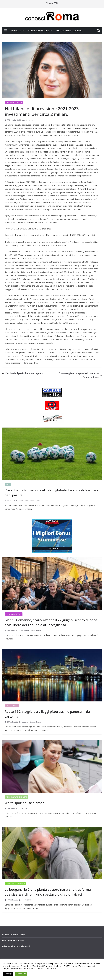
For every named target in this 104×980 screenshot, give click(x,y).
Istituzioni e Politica (14, 102)
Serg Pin (24, 808)
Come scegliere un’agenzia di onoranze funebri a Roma (80, 375)
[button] (22, 31)
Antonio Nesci (30, 120)
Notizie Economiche (38, 31)
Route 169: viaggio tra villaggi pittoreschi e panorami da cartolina (47, 714)
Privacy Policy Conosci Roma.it (16, 946)
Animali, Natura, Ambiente (15, 884)
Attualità (16, 31)
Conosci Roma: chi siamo (14, 935)
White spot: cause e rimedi (25, 803)
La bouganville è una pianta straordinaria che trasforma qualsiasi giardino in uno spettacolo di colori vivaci (48, 892)
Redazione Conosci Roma (30, 501)
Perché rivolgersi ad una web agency (23, 373)
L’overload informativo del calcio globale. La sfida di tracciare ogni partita (52, 493)
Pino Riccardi (26, 900)
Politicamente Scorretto (69, 31)
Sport (8, 484)
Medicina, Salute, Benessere (16, 797)
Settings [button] (8, 974)
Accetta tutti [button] (21, 974)
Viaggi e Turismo (12, 706)
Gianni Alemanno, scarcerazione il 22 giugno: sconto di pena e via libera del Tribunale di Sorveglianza (51, 622)
